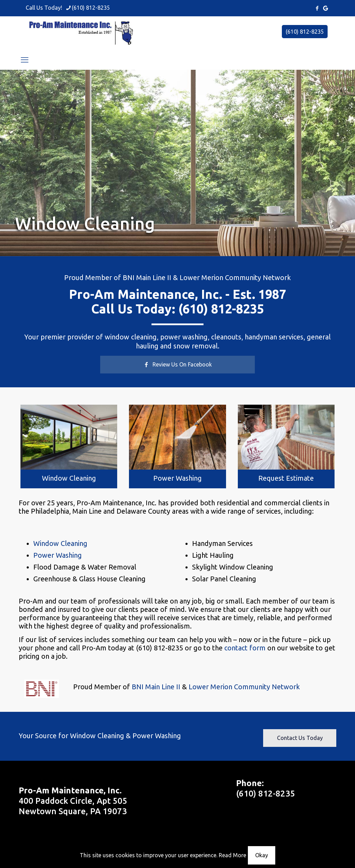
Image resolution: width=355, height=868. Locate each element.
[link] (69, 437)
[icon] (326, 8)
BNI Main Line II (147, 277)
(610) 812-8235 (305, 32)
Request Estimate (286, 478)
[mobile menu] (25, 60)
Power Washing (177, 478)
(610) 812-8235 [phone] (91, 8)
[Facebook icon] (317, 8)
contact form (245, 648)
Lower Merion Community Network (235, 277)
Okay (262, 855)
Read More (232, 855)
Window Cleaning (69, 478)
